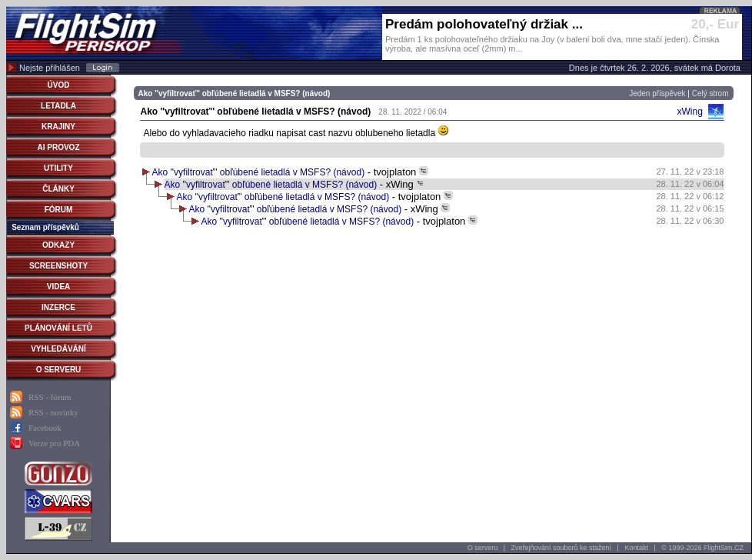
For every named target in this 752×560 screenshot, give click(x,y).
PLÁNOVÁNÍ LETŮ (58, 328)
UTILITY (58, 168)
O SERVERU (59, 370)
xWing (689, 112)
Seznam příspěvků (45, 227)
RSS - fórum (50, 397)
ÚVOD (59, 85)
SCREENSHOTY (58, 266)
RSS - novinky (53, 412)
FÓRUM (59, 210)
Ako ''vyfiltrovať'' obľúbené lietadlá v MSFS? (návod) (259, 172)
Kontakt (636, 548)
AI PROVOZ (58, 147)
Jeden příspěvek (657, 93)
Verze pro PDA (54, 443)
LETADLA (58, 106)
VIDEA (59, 287)
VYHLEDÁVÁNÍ (58, 349)
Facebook (45, 428)
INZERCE (58, 307)
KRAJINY (58, 127)
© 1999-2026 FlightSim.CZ (702, 548)
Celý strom (710, 93)
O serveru (483, 548)
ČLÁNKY (58, 189)
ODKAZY (58, 245)
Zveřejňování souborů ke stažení (562, 548)
